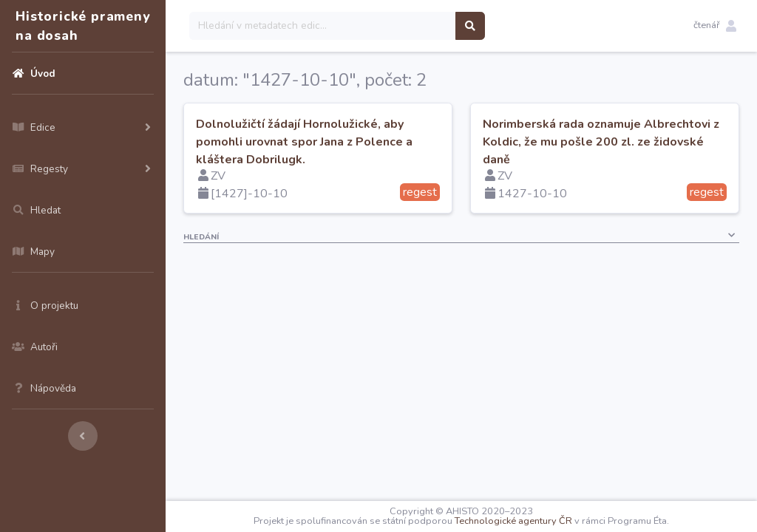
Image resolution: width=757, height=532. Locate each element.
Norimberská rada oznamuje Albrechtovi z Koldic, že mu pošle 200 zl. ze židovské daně (601, 142)
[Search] (323, 26)
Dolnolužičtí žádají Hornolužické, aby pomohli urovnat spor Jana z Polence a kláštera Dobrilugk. (304, 142)
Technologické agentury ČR (513, 521)
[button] (715, 26)
